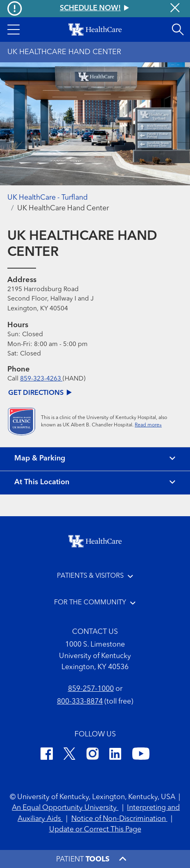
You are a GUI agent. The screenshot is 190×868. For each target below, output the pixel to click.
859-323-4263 (41, 379)
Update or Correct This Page (95, 830)
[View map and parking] (95, 459)
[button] (13, 30)
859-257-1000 (91, 689)
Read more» (148, 425)
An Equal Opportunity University (65, 808)
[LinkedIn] (115, 755)
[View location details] (95, 483)
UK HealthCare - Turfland (47, 198)
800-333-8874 (80, 702)
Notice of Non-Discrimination (119, 819)
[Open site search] (178, 30)
